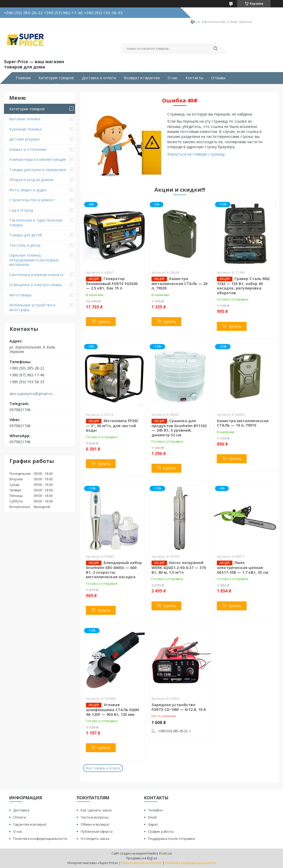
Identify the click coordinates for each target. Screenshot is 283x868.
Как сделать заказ (96, 810)
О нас (173, 78)
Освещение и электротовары (36, 285)
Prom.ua (165, 853)
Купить (104, 321)
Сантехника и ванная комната (36, 275)
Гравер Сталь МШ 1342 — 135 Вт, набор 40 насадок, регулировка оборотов (243, 286)
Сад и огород (21, 210)
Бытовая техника (25, 119)
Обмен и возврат (95, 824)
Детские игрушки (24, 139)
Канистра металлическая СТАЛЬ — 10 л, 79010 (243, 423)
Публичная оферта (97, 831)
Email (152, 817)
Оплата (19, 817)
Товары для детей (26, 235)
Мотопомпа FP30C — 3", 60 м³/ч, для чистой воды (112, 426)
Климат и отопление (28, 149)
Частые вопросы (95, 817)
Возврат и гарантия (142, 78)
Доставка (21, 810)
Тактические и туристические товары (36, 223)
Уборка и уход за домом (31, 180)
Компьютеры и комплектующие (38, 159)
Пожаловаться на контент (142, 863)
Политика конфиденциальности (40, 839)
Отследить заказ (95, 839)
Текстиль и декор (25, 245)
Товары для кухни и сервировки (38, 170)
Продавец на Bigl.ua (142, 858)
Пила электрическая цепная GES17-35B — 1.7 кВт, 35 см (243, 567)
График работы (161, 831)
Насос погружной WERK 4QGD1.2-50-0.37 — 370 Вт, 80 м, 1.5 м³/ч (179, 567)
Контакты (194, 78)
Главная (23, 78)
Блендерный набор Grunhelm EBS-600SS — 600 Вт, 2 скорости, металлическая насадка (114, 570)
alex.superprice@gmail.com (33, 394)
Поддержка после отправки (172, 839)
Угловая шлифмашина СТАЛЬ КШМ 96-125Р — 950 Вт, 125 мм (112, 710)
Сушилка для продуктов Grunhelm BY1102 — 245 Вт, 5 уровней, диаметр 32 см (179, 428)
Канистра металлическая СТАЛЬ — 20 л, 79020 (179, 283)
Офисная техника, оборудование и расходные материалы (34, 260)
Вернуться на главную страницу (196, 154)
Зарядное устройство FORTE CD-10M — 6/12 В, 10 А (179, 707)
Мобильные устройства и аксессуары (32, 307)
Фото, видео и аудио (28, 190)
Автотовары (20, 295)
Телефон (155, 810)
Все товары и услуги (103, 768)
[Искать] (215, 49)
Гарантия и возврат (30, 824)
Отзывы (218, 78)
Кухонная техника (25, 129)
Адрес (153, 824)
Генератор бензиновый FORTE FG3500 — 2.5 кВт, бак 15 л (112, 283)
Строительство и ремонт (32, 200)
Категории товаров (56, 78)
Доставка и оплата (99, 78)
